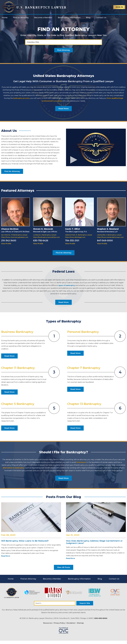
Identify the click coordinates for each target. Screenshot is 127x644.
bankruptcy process (21, 98)
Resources (48, 623)
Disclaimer (71, 623)
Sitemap (80, 623)
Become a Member (43, 18)
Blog (88, 18)
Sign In (119, 7)
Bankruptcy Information (69, 18)
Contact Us (101, 18)
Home (5, 18)
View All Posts (64, 567)
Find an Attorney (21, 18)
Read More (63, 109)
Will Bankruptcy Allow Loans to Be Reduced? (25, 541)
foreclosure (81, 462)
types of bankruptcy (67, 285)
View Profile (6, 244)
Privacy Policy (59, 623)
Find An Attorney (12, 171)
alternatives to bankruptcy (14, 468)
